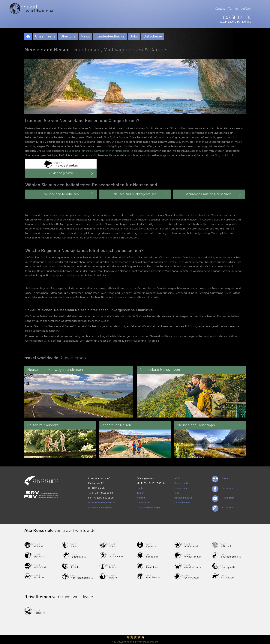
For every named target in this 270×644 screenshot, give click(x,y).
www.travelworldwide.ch (102, 507)
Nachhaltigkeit (182, 503)
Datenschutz (181, 483)
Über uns (68, 37)
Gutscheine (153, 37)
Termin (233, 9)
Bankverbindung (183, 498)
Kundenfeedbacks (110, 37)
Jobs (134, 37)
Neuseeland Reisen (81, 275)
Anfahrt (246, 9)
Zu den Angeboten (72, 173)
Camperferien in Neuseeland (112, 151)
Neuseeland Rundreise (79, 151)
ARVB (177, 478)
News (85, 37)
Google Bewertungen (149, 507)
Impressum (181, 488)
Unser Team (45, 37)
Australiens (96, 133)
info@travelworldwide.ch (102, 503)
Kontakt (220, 9)
